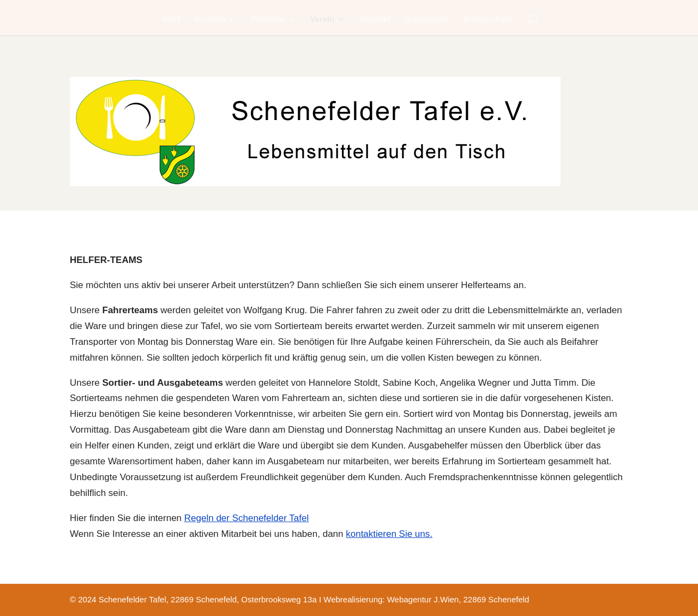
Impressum (427, 19)
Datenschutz (488, 19)
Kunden (210, 19)
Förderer (268, 19)
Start (171, 19)
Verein (322, 19)
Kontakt (375, 19)
